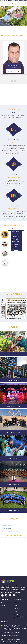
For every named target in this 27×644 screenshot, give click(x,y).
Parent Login (14, 4)
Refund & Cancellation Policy (20, 618)
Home (16, 603)
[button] (9, 25)
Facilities (3, 606)
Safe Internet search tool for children (11, 531)
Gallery (16, 608)
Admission (3, 603)
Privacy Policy (18, 614)
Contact (16, 611)
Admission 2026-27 (7, 525)
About (16, 606)
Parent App (22, 4)
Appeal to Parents (6, 528)
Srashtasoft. (21, 642)
